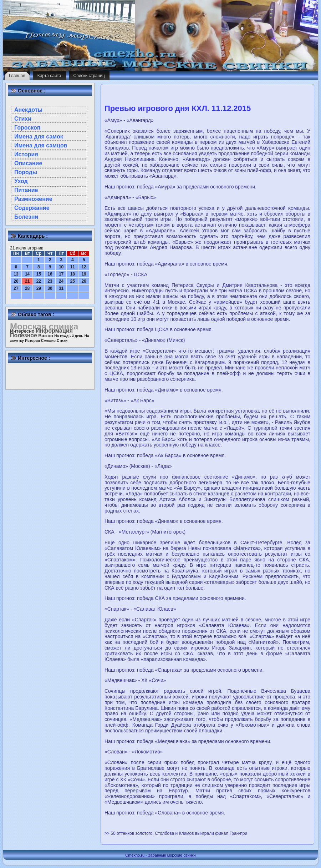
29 (39, 288)
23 (50, 281)
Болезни (26, 217)
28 (27, 288)
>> (108, 833)
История (26, 154)
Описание (28, 163)
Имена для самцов (41, 145)
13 (16, 274)
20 (16, 281)
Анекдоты (28, 110)
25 (73, 281)
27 (16, 288)
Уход (21, 181)
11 (73, 267)
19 (84, 274)
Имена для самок (39, 137)
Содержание (32, 208)
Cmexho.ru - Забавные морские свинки (160, 855)
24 (61, 281)
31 (61, 288)
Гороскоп (27, 128)
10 (61, 267)
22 (39, 281)
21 (27, 281)
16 (50, 274)
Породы (26, 172)
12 (84, 267)
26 (84, 281)
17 (61, 274)
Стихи (23, 119)
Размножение (33, 199)
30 (50, 288)
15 (39, 274)
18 (73, 274)
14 (27, 274)
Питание (26, 190)
